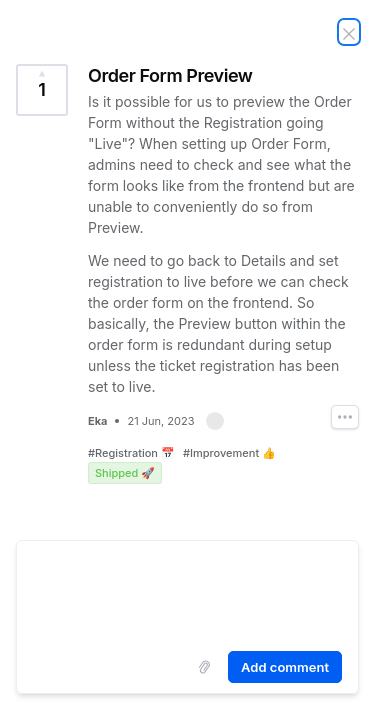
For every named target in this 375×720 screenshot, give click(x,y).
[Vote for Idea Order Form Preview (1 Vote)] (42, 90)
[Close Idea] (349, 32)
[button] (215, 421)
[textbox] (187, 592)
